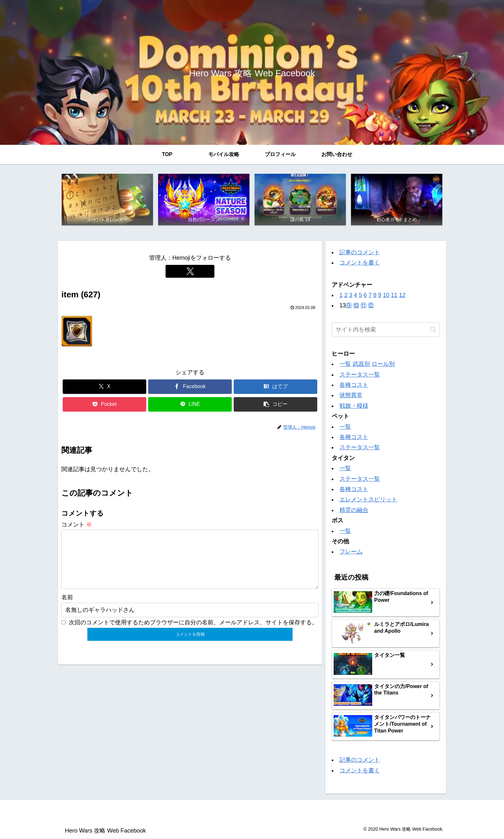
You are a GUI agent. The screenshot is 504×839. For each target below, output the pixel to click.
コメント (77, 525)
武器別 (361, 365)
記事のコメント (360, 253)
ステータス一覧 (360, 375)
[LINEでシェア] (190, 405)
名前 (67, 608)
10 (386, 296)
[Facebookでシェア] (190, 387)
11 (394, 296)
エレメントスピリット (368, 500)
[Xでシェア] (104, 387)
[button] (275, 405)
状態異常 (351, 396)
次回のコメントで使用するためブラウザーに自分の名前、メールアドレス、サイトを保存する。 (193, 633)
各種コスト (354, 386)
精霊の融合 (354, 510)
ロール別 (383, 365)
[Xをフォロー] (190, 272)
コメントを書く (360, 263)
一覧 (345, 365)
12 (402, 296)
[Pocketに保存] (104, 405)
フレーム (351, 552)
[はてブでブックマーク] (275, 387)
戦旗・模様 (354, 406)
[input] (386, 330)
